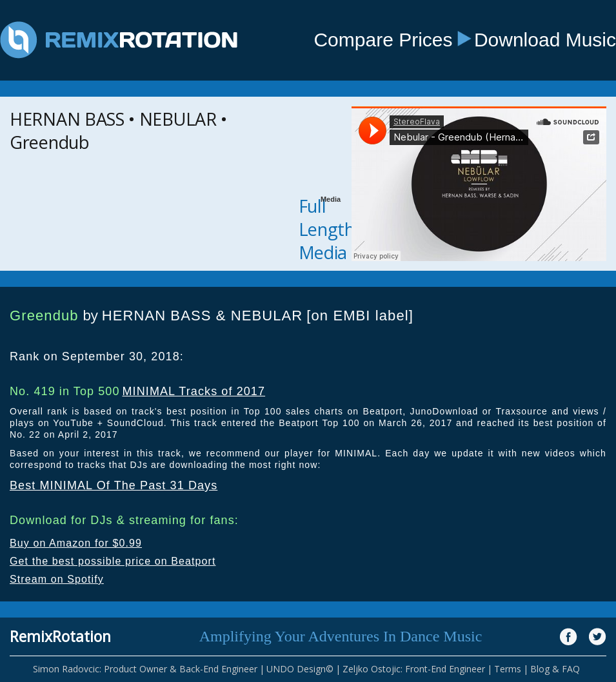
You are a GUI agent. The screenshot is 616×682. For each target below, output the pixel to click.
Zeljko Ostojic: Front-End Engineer (414, 669)
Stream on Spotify (57, 579)
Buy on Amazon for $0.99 (76, 543)
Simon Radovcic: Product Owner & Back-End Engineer (145, 669)
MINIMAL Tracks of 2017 (194, 391)
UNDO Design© (300, 669)
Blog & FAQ (555, 669)
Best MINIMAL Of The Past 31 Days (114, 485)
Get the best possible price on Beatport (113, 561)
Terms (508, 669)
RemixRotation (60, 636)
